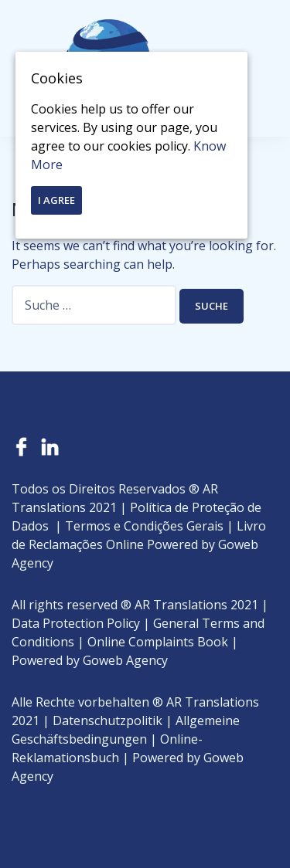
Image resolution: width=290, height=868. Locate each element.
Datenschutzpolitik (107, 721)
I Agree (56, 200)
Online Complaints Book (158, 642)
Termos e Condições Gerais (144, 526)
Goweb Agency (125, 660)
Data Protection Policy (76, 623)
